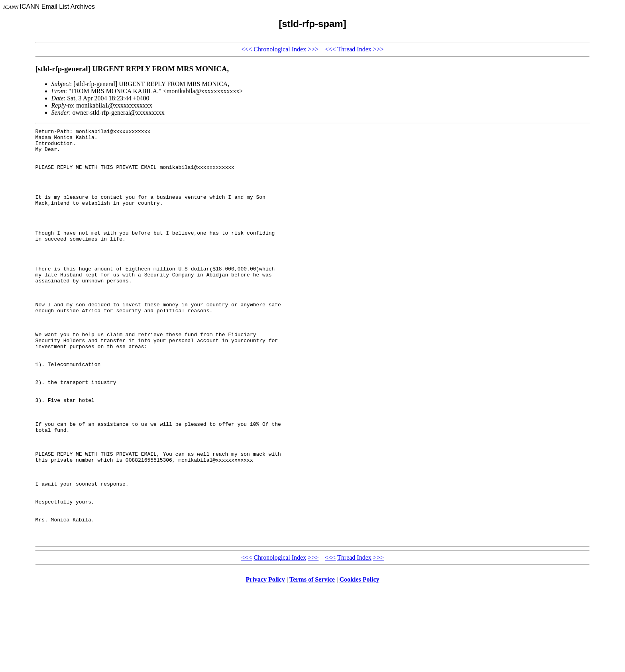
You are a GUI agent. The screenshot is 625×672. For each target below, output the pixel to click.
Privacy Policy (265, 662)
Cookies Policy (360, 662)
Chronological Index (280, 49)
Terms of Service (312, 662)
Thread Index (354, 49)
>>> (313, 49)
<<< (247, 49)
